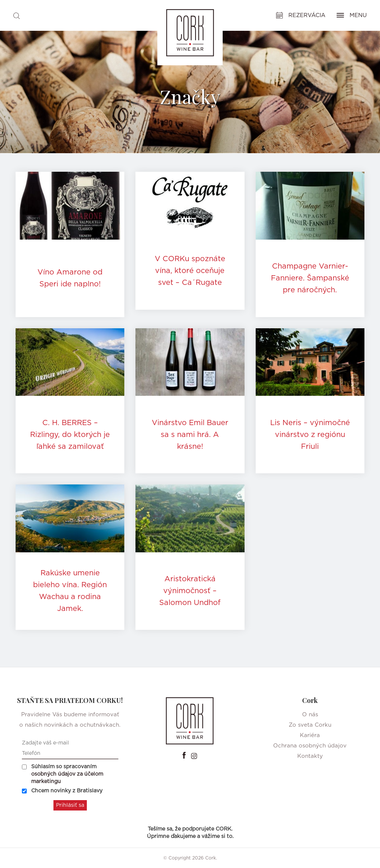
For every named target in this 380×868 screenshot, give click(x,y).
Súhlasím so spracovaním (63, 774)
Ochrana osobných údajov (310, 746)
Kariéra (310, 735)
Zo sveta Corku (310, 725)
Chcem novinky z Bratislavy (62, 791)
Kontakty (310, 756)
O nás (310, 715)
